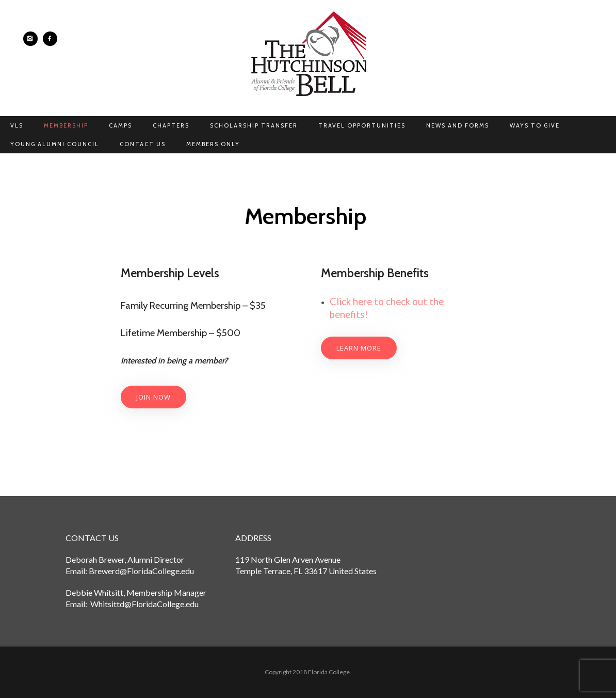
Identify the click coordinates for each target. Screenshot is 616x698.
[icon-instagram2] (33, 39)
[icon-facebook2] (50, 39)
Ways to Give (535, 125)
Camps (120, 125)
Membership (66, 125)
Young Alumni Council (55, 144)
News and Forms (458, 125)
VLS (17, 125)
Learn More (359, 348)
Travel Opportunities (362, 125)
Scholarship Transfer (254, 125)
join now (153, 397)
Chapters (171, 125)
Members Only (213, 144)
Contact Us (143, 144)
